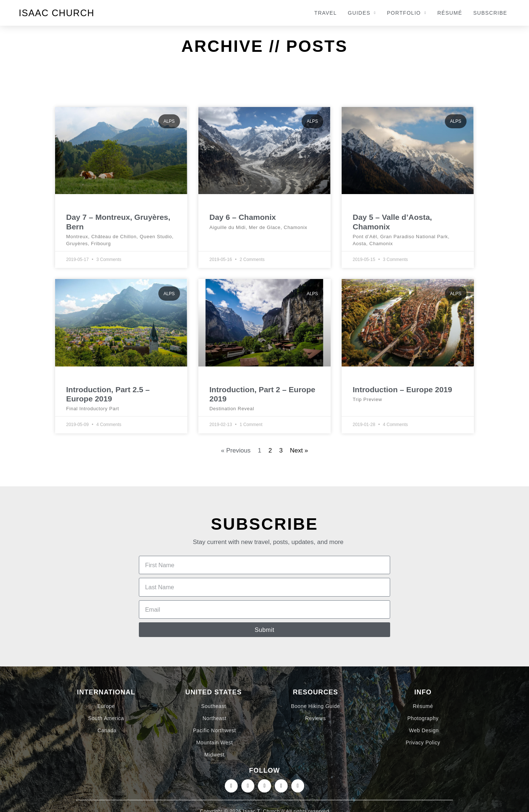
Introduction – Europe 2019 (402, 389)
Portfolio (406, 13)
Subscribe (490, 13)
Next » (299, 450)
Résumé (450, 13)
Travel (326, 13)
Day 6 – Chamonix (243, 217)
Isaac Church (57, 13)
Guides (362, 13)
